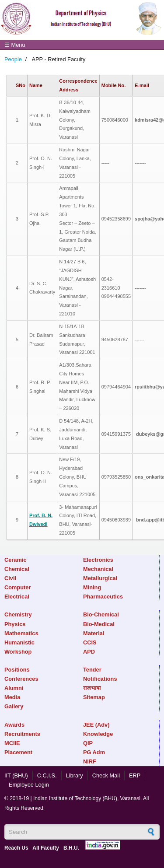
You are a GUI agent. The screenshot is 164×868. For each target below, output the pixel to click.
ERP (135, 775)
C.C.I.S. (47, 775)
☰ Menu (15, 45)
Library (75, 775)
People (13, 59)
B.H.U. (71, 848)
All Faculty (46, 848)
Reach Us (16, 848)
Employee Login (29, 785)
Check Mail (106, 775)
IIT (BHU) (16, 775)
